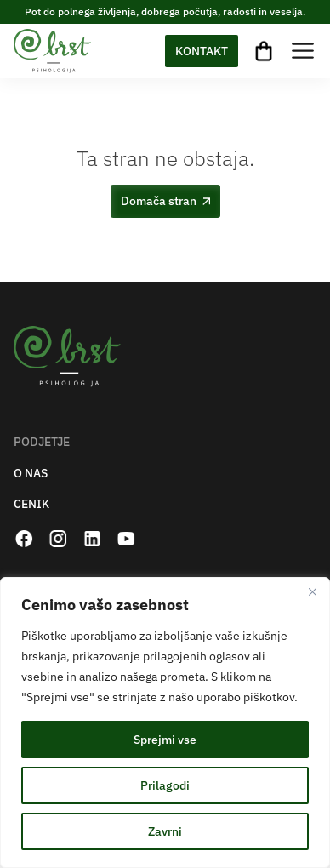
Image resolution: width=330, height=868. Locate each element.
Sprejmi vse (165, 740)
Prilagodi (165, 785)
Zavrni (165, 831)
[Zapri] (312, 591)
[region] (165, 722)
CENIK (31, 504)
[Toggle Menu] (303, 51)
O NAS (31, 474)
